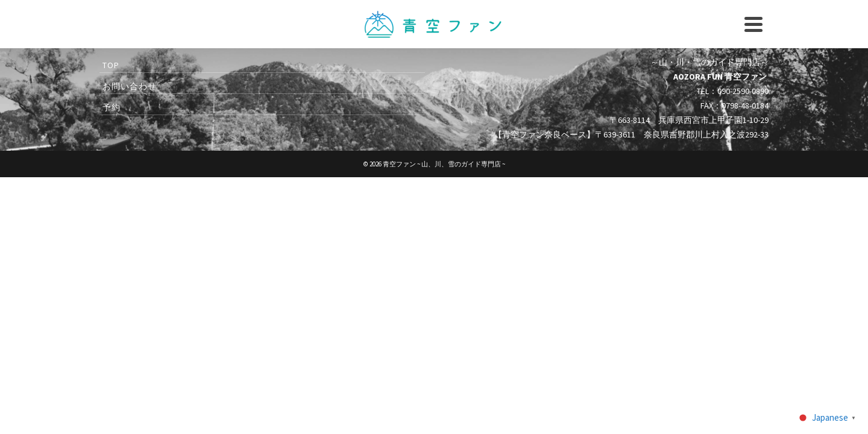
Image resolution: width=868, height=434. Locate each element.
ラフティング (358, 80)
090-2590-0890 (525, 29)
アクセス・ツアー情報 (622, 80)
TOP (111, 178)
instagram (471, 29)
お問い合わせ (582, 29)
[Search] (757, 30)
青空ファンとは (725, 80)
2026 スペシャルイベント (164, 80)
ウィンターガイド (515, 80)
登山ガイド (431, 87)
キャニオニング (272, 80)
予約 (639, 29)
